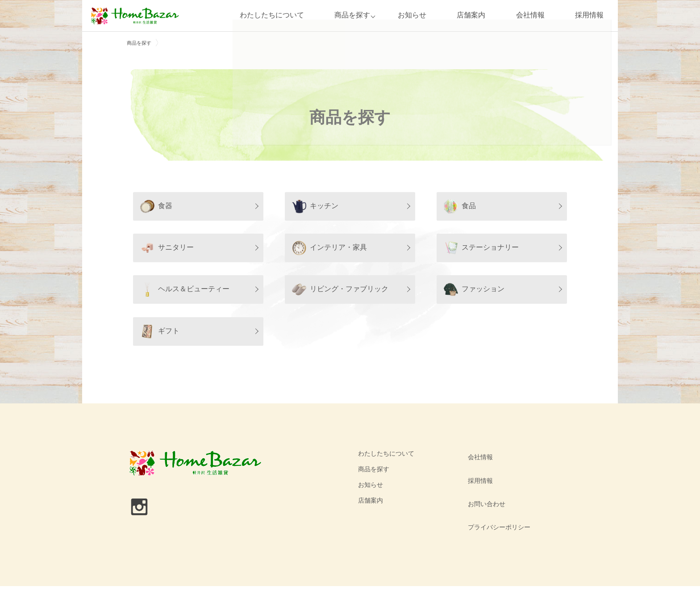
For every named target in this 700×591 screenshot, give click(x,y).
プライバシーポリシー (497, 500)
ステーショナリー (481, 248)
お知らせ (412, 15)
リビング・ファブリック (340, 289)
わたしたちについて (269, 15)
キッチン (315, 206)
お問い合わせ (484, 485)
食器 (156, 206)
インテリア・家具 (329, 248)
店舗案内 (471, 15)
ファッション (474, 289)
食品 (460, 206)
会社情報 (530, 15)
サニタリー (167, 248)
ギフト (160, 331)
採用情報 (589, 15)
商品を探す (350, 15)
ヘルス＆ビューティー (185, 289)
